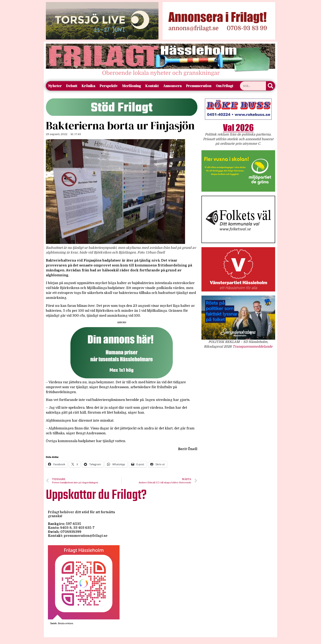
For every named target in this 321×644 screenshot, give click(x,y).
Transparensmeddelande (253, 347)
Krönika (88, 86)
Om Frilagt (224, 86)
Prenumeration (199, 86)
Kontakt (152, 86)
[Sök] (270, 86)
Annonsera (172, 86)
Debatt (72, 86)
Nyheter (55, 86)
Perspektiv (109, 86)
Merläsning (132, 86)
